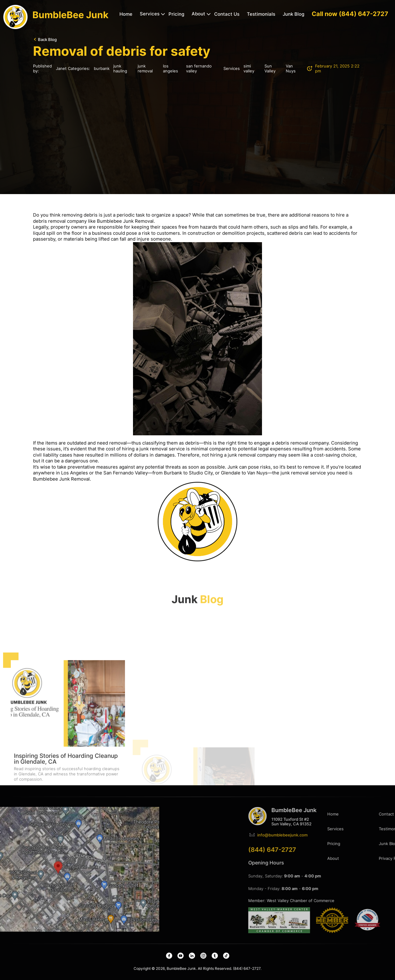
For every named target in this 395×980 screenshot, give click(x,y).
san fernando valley (199, 68)
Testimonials (261, 14)
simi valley (249, 68)
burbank (102, 68)
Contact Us (227, 14)
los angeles (170, 68)
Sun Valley (270, 68)
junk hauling (120, 68)
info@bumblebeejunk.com (345, 835)
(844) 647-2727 (335, 850)
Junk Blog (293, 14)
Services (150, 14)
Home (126, 14)
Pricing (176, 14)
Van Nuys (291, 68)
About (198, 14)
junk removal (145, 68)
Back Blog (47, 39)
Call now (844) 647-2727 (350, 14)
